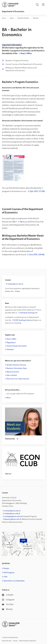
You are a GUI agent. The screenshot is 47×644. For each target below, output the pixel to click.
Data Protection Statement (28, 641)
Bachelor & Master (23, 18)
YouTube (8, 604)
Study (12, 18)
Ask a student (12, 375)
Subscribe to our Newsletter (14, 581)
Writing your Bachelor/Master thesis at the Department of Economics (19, 69)
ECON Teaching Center (22, 320)
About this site (7, 641)
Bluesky (7, 609)
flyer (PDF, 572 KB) (37, 191)
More (9, 398)
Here (22, 222)
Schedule (10, 350)
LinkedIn (8, 595)
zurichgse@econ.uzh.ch (13, 516)
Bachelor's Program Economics (15, 61)
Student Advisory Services (16, 365)
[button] (42, 535)
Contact (15, 641)
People (6, 568)
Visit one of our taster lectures (18, 379)
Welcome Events (13, 372)
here (18, 291)
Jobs (6, 577)
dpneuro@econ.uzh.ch (13, 519)
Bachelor (36, 18)
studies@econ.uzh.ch (15, 284)
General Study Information (17, 346)
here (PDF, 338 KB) (37, 255)
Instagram (8, 600)
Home (4, 18)
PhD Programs (9, 573)
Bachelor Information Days (17, 368)
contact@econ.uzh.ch (12, 511)
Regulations (11, 343)
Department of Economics (13, 11)
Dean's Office (26, 53)
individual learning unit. (29, 313)
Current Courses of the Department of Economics (22, 64)
